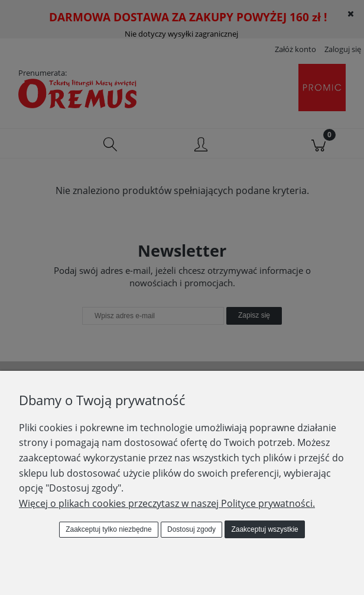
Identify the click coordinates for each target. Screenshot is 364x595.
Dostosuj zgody (191, 529)
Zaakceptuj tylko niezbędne (108, 529)
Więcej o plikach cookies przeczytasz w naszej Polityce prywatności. (167, 503)
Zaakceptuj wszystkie (264, 529)
